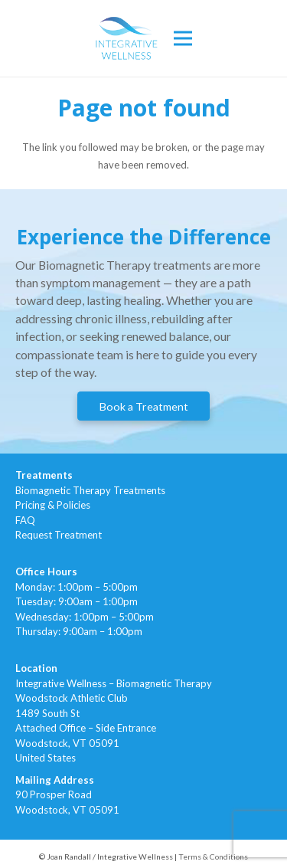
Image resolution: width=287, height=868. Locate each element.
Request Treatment (59, 535)
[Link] (127, 38)
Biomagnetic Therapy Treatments (90, 490)
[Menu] (183, 38)
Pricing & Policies (53, 505)
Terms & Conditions (213, 857)
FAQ (25, 520)
